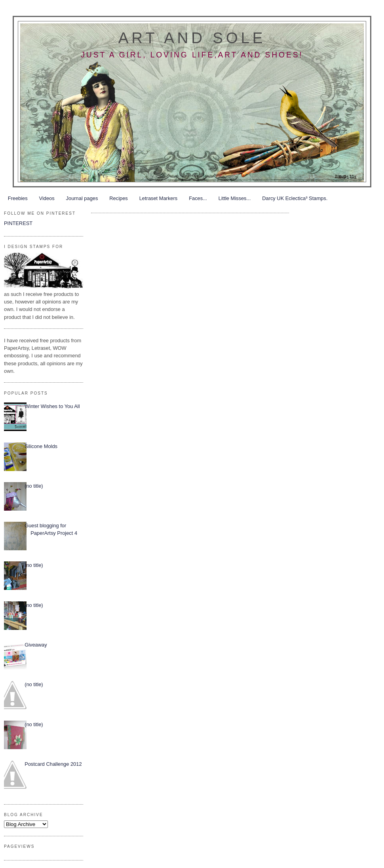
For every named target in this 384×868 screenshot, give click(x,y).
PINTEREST (18, 223)
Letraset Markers (158, 198)
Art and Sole (192, 38)
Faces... (198, 198)
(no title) (34, 486)
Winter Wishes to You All (52, 406)
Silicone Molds (41, 446)
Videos (47, 198)
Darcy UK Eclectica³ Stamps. (295, 198)
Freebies (18, 198)
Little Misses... (235, 198)
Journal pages (82, 198)
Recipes (118, 198)
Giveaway (36, 645)
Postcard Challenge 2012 (53, 764)
